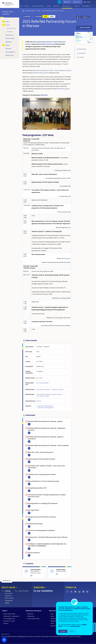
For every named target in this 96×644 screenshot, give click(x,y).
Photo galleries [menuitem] (10, 52)
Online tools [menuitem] (56, 6)
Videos (53, 623)
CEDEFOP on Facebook (67, 592)
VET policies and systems (44, 389)
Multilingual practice (23, 636)
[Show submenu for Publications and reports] (44, 6)
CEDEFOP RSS (87, 592)
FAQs (3, 636)
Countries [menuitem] (76, 6)
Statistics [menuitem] (49, 6)
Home (23, 11)
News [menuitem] (7, 22)
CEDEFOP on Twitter (71, 592)
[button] (78, 17)
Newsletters (54, 619)
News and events (31, 11)
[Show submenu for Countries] (79, 6)
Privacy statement (54, 636)
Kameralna (67, 258)
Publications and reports (33, 611)
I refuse (72, 631)
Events (39, 11)
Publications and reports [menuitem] (38, 6)
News (52, 614)
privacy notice (75, 626)
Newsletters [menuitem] (10, 35)
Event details (82, 49)
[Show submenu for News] (4, 21)
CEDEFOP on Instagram (83, 592)
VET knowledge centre (9, 619)
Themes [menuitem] (26, 6)
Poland (41, 378)
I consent (63, 631)
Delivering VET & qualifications (11, 616)
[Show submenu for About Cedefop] (90, 6)
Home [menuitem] (21, 6)
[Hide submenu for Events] (4, 25)
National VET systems (58, 389)
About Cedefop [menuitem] (85, 6)
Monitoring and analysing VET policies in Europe (49, 394)
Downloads (82, 53)
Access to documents (35, 636)
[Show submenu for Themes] (29, 6)
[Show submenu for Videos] (4, 45)
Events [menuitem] (8, 25)
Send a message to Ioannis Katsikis (31, 576)
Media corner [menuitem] (10, 55)
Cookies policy (45, 636)
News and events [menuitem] (66, 6)
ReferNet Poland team (47, 44)
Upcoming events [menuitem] (11, 28)
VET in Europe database (42, 383)
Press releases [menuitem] (10, 38)
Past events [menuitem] (10, 32)
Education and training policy (46, 406)
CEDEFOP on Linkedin (79, 592)
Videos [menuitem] (8, 45)
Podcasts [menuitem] (8, 49)
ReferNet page (63, 89)
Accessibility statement (11, 636)
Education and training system (46, 408)
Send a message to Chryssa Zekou (57, 574)
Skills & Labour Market (9, 614)
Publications (30, 614)
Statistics (6, 623)
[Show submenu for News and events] (71, 6)
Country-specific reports (33, 619)
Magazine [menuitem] (9, 42)
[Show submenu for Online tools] (60, 6)
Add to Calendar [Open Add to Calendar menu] (85, 28)
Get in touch (8, 587)
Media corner (54, 626)
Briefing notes (31, 616)
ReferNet (39, 401)
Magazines (54, 621)
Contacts (81, 57)
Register (78, 2)
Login (68, 2)
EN (29, 424)
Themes (5, 611)
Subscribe (39, 587)
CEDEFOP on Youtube (75, 592)
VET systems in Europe (43, 396)
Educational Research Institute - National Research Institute (53, 70)
